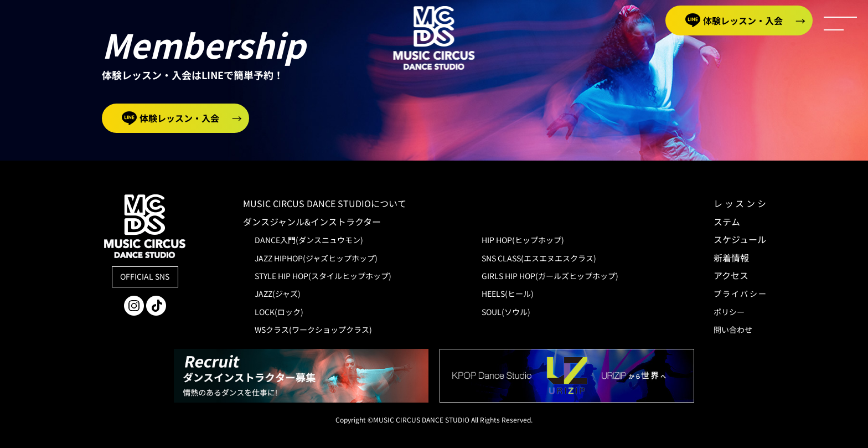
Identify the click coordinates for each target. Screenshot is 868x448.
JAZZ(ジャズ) (278, 293)
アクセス (731, 275)
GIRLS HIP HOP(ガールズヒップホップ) (550, 276)
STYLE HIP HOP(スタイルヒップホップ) (323, 276)
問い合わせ (733, 329)
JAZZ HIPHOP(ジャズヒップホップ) (316, 258)
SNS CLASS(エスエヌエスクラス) (539, 258)
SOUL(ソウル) (506, 312)
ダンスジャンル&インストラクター (312, 222)
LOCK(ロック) (279, 312)
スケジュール (740, 239)
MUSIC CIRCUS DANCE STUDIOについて (334, 203)
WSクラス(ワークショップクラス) (313, 329)
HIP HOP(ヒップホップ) (523, 240)
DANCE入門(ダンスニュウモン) (309, 240)
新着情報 (731, 258)
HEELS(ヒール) (508, 293)
